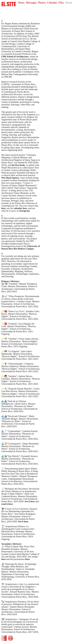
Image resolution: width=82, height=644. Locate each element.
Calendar (52, 3)
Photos (42, 3)
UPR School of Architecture (15, 57)
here (4, 559)
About (68, 3)
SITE (9, 4)
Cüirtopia (31, 155)
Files (61, 3)
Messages (31, 3)
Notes (21, 3)
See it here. (23, 521)
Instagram (25, 211)
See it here (30, 501)
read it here (7, 504)
